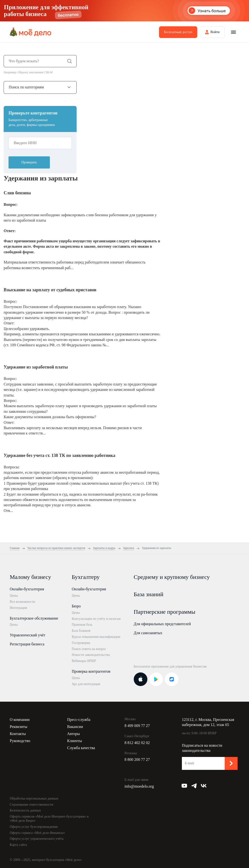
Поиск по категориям (26, 87)
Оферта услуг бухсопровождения (34, 827)
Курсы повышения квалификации (96, 637)
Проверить (29, 162)
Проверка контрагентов (91, 671)
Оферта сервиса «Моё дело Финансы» (37, 833)
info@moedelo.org (139, 786)
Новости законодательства (91, 655)
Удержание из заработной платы (36, 367)
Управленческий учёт (27, 635)
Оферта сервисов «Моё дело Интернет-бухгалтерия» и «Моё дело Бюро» (49, 819)
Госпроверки (81, 643)
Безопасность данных (25, 810)
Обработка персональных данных (34, 798)
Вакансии (75, 727)
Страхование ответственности (31, 805)
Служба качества (81, 748)
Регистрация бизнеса (27, 644)
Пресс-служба (79, 720)
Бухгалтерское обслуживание (34, 618)
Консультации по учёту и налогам (96, 619)
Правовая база (82, 625)
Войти (215, 32)
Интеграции (18, 608)
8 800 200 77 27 (137, 759)
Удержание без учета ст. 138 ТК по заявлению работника (59, 455)
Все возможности (22, 602)
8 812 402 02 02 (137, 743)
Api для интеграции (86, 684)
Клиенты (75, 741)
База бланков (81, 631)
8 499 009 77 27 (137, 726)
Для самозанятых (148, 633)
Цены (14, 596)
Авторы (73, 734)
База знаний (149, 594)
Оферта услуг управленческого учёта (37, 839)
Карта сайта (18, 845)
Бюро (76, 606)
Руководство (20, 741)
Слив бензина (17, 193)
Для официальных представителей (162, 624)
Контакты (18, 734)
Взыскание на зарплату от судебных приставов (50, 290)
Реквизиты (18, 727)
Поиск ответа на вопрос (89, 649)
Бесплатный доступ (178, 32)
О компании (20, 720)
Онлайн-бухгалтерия (27, 589)
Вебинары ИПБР (84, 661)
